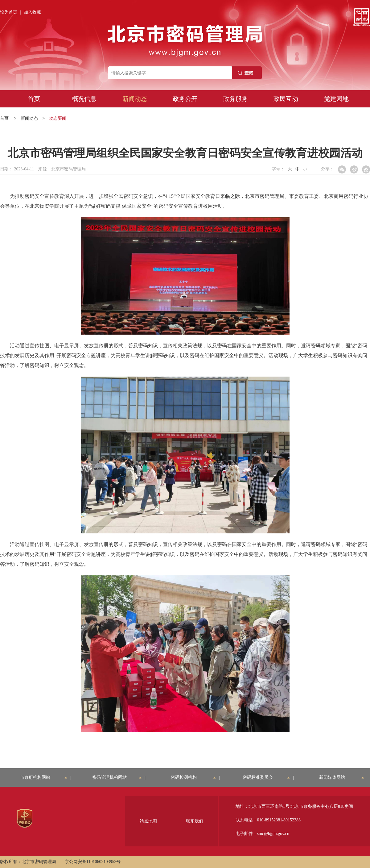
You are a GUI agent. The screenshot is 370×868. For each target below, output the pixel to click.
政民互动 (286, 99)
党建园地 (336, 99)
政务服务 (236, 99)
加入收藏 (32, 12)
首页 (34, 99)
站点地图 (148, 821)
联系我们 (195, 821)
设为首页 (9, 12)
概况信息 (84, 99)
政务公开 (185, 99)
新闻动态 (135, 99)
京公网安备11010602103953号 (93, 862)
